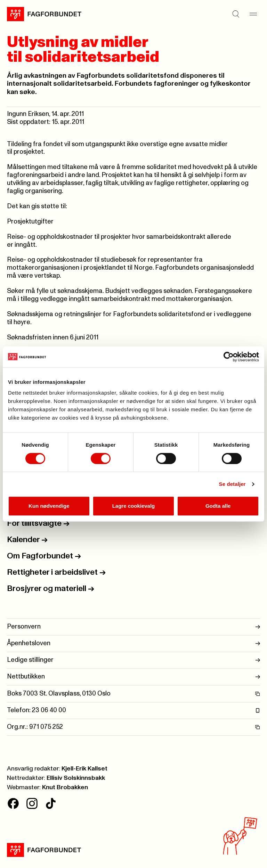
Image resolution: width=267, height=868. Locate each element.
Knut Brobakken (65, 787)
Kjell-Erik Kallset (84, 769)
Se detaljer (232, 484)
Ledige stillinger (133, 660)
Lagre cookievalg (134, 506)
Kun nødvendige (49, 506)
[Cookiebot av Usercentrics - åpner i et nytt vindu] (229, 357)
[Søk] (236, 14)
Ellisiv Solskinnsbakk (76, 778)
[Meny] (253, 14)
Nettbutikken (133, 677)
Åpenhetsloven (133, 644)
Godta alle (218, 506)
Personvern (133, 627)
